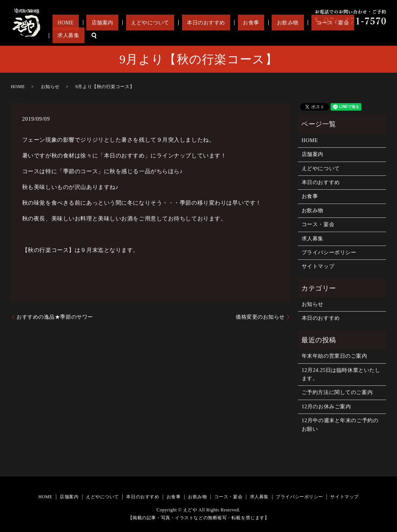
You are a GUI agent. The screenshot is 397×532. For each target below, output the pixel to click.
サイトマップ (318, 266)
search (380, 36)
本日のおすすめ (232, 35)
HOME (122, 35)
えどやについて (186, 35)
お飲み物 (294, 35)
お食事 (267, 35)
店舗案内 (149, 35)
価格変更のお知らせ (260, 317)
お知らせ (50, 87)
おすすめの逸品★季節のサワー (55, 317)
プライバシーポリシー (329, 253)
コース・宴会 (329, 35)
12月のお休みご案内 (326, 407)
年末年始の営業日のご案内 (335, 356)
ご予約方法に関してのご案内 (337, 392)
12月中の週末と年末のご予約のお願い (340, 425)
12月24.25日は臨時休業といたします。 (341, 374)
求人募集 (360, 35)
